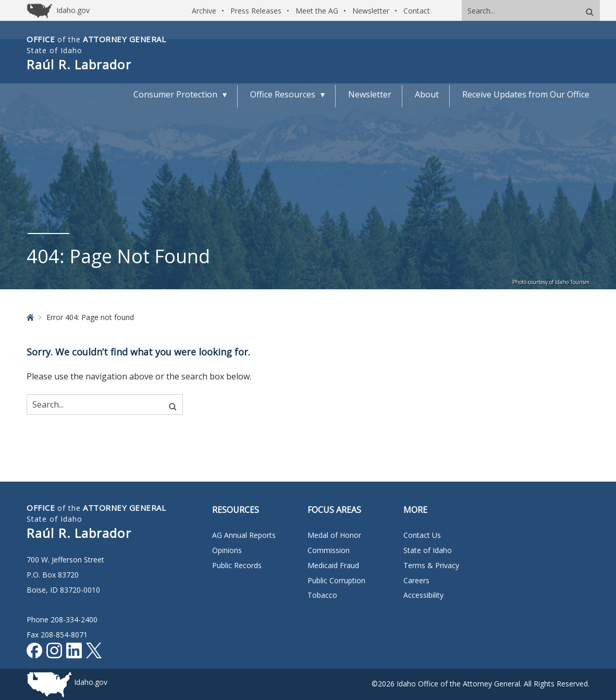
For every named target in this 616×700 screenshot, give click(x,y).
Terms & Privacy (431, 565)
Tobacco (322, 595)
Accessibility (423, 595)
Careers (416, 580)
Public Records (237, 565)
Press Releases (256, 11)
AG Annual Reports (244, 535)
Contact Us (422, 535)
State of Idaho (428, 550)
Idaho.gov (91, 682)
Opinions (227, 550)
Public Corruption (336, 580)
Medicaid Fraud (333, 565)
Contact (417, 11)
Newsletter (371, 11)
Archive (204, 11)
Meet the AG (317, 11)
